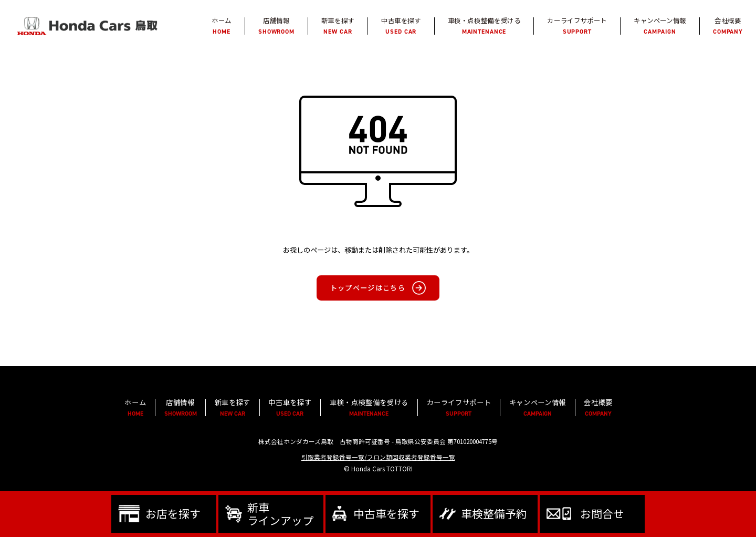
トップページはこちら (368, 288)
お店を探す (173, 513)
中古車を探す (386, 513)
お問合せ (602, 513)
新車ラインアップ (280, 514)
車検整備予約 (494, 513)
